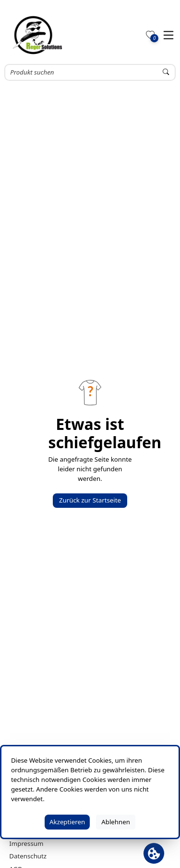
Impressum (26, 843)
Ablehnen (116, 822)
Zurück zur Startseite (90, 500)
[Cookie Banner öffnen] (154, 853)
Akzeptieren (67, 822)
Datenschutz (28, 856)
